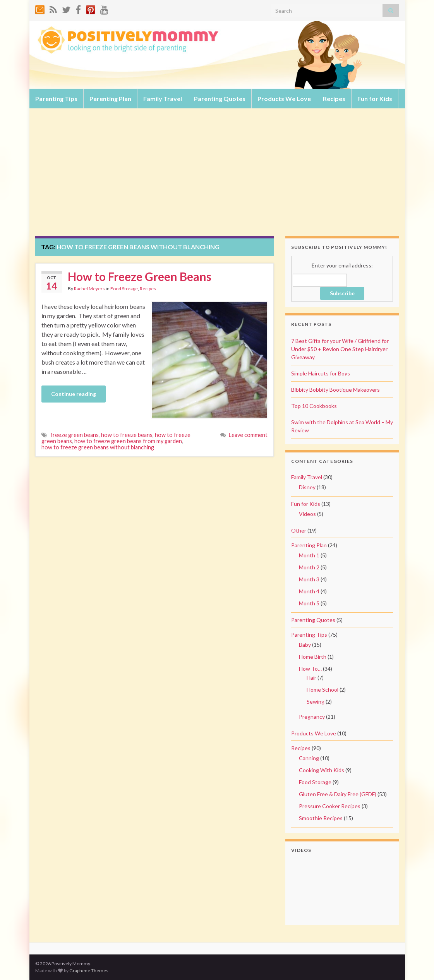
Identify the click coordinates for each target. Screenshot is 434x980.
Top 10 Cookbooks (314, 406)
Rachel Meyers (89, 289)
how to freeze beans (127, 435)
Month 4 (309, 591)
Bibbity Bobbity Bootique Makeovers (335, 390)
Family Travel (163, 99)
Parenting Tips (56, 99)
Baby (305, 645)
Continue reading (74, 394)
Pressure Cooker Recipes (330, 806)
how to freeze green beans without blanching (98, 447)
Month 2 (309, 567)
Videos (307, 514)
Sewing (316, 702)
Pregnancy (312, 717)
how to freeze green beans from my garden (128, 441)
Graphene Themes (89, 971)
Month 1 (309, 555)
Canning (309, 758)
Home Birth (313, 657)
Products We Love (284, 99)
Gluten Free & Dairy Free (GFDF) (338, 794)
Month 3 (309, 579)
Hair (311, 678)
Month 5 (309, 603)
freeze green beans (75, 435)
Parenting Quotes (220, 99)
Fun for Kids (375, 99)
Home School (322, 690)
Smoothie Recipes (321, 818)
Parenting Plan (110, 99)
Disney (307, 487)
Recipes (334, 99)
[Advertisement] (217, 178)
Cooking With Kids (322, 770)
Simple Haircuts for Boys (321, 373)
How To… (310, 669)
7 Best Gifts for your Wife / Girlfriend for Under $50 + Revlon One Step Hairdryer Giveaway (340, 349)
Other (299, 530)
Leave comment (248, 435)
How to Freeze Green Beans (140, 276)
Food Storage (124, 289)
